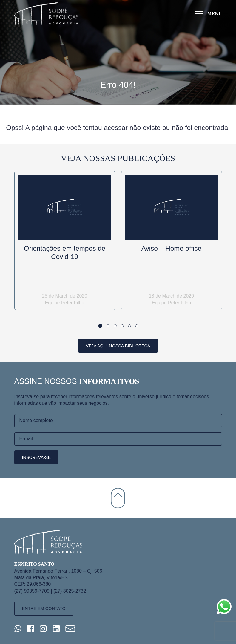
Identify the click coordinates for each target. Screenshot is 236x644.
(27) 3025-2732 (70, 591)
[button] (100, 326)
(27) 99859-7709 (32, 591)
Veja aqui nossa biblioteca (118, 346)
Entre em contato (44, 608)
